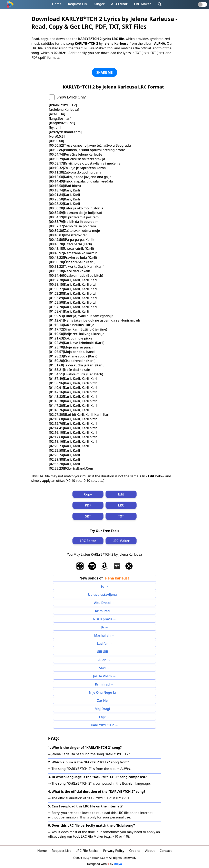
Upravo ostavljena (102, 595)
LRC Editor (88, 541)
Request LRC (78, 4)
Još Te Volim (102, 676)
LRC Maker (143, 4)
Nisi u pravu (102, 619)
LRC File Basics (87, 851)
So (102, 586)
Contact (166, 851)
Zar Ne (102, 701)
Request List (61, 851)
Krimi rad (102, 611)
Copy (88, 494)
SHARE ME (104, 72)
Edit (121, 494)
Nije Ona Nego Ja (102, 692)
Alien (102, 660)
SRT (88, 516)
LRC (121, 505)
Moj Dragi (102, 709)
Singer (100, 4)
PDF (88, 505)
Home (57, 4)
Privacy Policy (114, 851)
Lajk (102, 717)
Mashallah (102, 635)
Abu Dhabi (102, 603)
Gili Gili (102, 652)
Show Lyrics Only (71, 97)
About (150, 851)
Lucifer (102, 644)
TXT (121, 516)
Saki (102, 668)
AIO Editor (119, 4)
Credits (135, 851)
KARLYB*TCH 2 (102, 725)
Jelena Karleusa (116, 578)
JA (102, 627)
